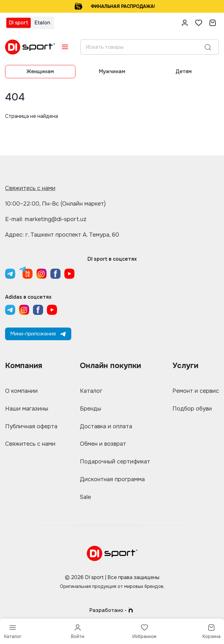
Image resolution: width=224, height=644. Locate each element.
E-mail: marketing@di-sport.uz (46, 219)
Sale (85, 497)
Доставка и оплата (106, 426)
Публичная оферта (31, 426)
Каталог (91, 391)
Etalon (42, 23)
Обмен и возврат (103, 444)
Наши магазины (27, 409)
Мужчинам (112, 71)
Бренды (90, 409)
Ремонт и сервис (196, 391)
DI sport (19, 23)
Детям (184, 71)
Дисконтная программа (112, 480)
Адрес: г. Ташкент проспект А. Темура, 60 (62, 235)
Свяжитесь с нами (30, 188)
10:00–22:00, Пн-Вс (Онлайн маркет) (55, 204)
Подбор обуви (192, 409)
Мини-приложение (38, 334)
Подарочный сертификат (115, 462)
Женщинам (40, 71)
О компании (21, 391)
